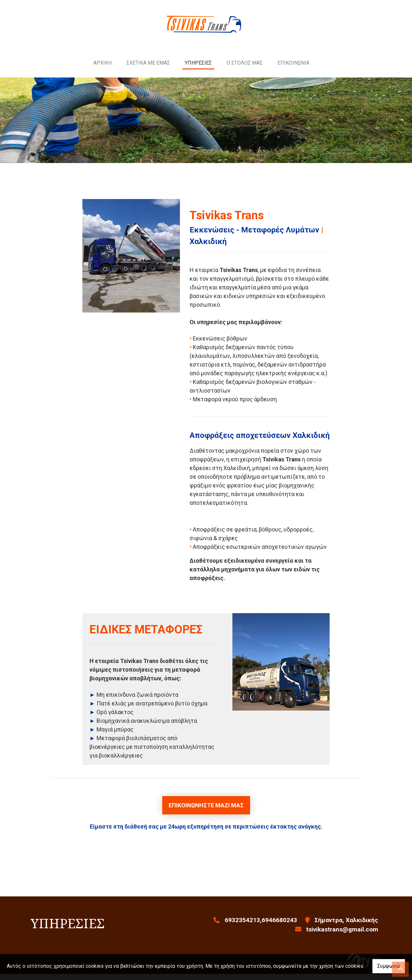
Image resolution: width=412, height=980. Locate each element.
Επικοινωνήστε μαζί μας (206, 812)
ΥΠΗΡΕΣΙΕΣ (198, 69)
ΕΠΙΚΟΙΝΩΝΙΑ (293, 69)
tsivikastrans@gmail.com (342, 935)
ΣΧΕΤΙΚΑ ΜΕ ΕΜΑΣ (148, 69)
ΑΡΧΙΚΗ (103, 69)
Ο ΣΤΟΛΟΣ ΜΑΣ (245, 69)
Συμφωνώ (389, 966)
